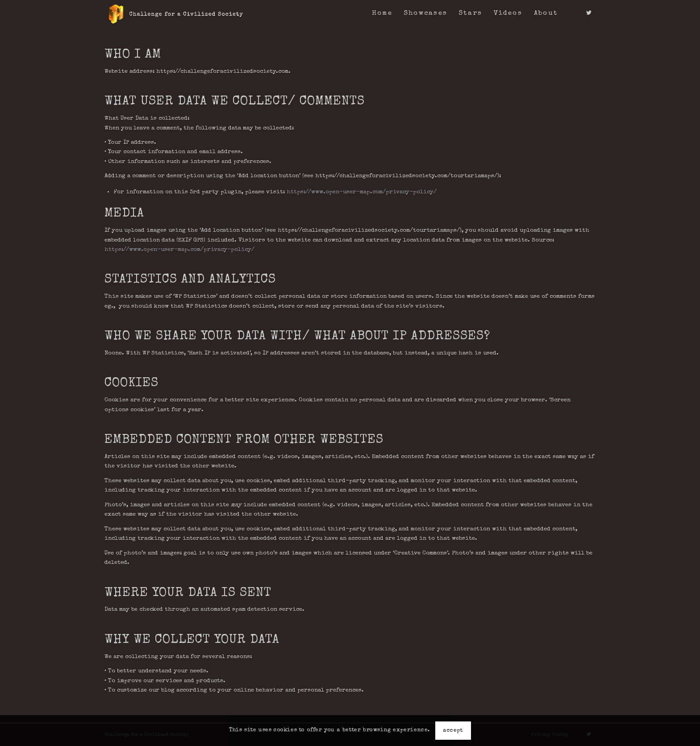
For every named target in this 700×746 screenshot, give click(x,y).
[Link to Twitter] (589, 13)
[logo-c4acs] (176, 13)
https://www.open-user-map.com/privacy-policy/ (362, 192)
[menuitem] (382, 13)
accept (453, 731)
